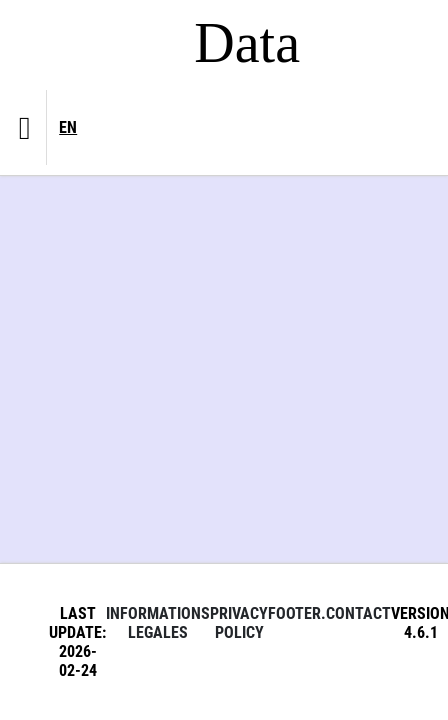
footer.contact (329, 613)
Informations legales (158, 623)
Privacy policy (239, 623)
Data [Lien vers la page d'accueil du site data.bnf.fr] (247, 43)
